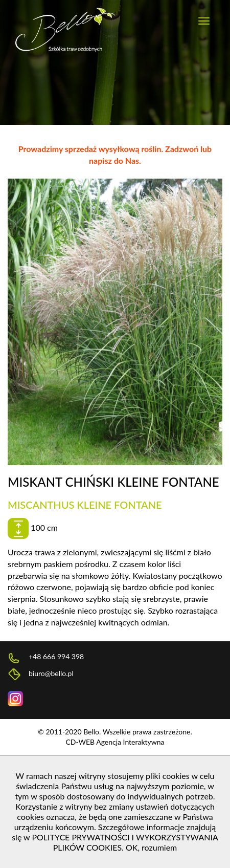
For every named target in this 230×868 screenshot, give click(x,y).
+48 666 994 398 (46, 657)
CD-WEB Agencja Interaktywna (115, 742)
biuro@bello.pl (41, 674)
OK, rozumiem (151, 847)
